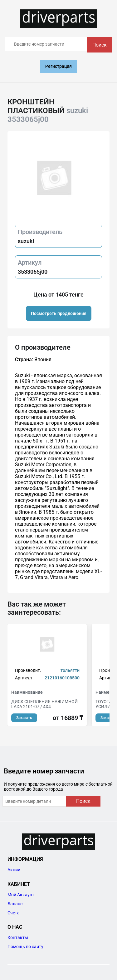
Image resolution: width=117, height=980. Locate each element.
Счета (14, 913)
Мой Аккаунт (21, 895)
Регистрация (58, 66)
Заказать (24, 718)
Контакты (18, 937)
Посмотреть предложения (59, 313)
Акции (14, 870)
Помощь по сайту (25, 947)
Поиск (100, 45)
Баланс (15, 904)
